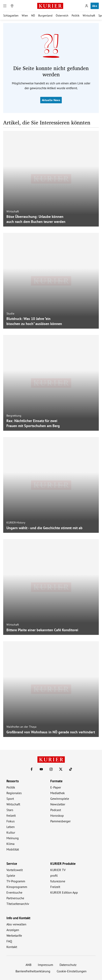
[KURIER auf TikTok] (71, 769)
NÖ (33, 16)
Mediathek (58, 793)
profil (54, 875)
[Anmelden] (87, 6)
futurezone (58, 881)
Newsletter (58, 804)
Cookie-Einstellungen (72, 971)
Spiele (11, 875)
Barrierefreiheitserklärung (33, 971)
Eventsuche (14, 892)
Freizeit (55, 887)
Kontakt (12, 947)
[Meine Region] (12, 6)
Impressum (45, 965)
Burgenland (45, 16)
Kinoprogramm (17, 887)
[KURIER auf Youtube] (41, 769)
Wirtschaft (89, 16)
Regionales (14, 793)
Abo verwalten (16, 924)
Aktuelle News (51, 100)
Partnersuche (15, 898)
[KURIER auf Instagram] (51, 769)
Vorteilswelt (15, 870)
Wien (25, 16)
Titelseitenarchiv (18, 904)
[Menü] (5, 6)
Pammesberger (60, 821)
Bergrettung (14, 416)
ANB (28, 965)
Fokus (11, 821)
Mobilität (13, 849)
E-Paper (56, 787)
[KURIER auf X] (61, 769)
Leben (11, 827)
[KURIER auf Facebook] (32, 769)
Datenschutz (68, 965)
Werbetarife (14, 936)
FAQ (9, 941)
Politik (76, 16)
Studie (10, 314)
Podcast (56, 810)
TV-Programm (16, 881)
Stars (10, 810)
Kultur (11, 832)
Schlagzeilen (11, 16)
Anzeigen (13, 930)
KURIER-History (16, 523)
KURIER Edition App (64, 892)
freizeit (11, 815)
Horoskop (57, 815)
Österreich (62, 16)
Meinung (13, 838)
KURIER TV (58, 870)
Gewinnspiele (60, 799)
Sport (10, 799)
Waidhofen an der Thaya (21, 727)
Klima (10, 844)
